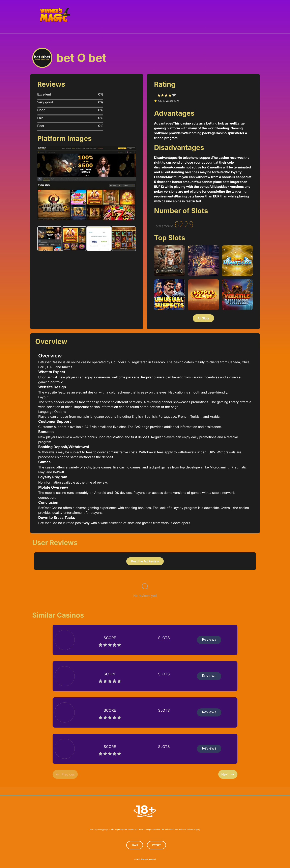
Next (228, 774)
